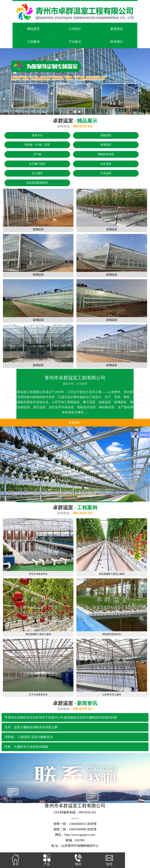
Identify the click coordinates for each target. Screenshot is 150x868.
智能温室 (106, 135)
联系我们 (117, 42)
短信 (109, 860)
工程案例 (33, 42)
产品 (47, 860)
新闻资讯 (117, 29)
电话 (78, 860)
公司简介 (75, 29)
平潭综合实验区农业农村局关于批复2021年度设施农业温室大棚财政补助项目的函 (61, 717)
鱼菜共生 (37, 135)
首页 (16, 860)
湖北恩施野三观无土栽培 (112, 574)
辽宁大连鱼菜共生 (38, 695)
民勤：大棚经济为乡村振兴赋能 (26, 747)
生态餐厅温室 (37, 164)
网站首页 (33, 29)
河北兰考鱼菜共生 (38, 574)
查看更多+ (75, 423)
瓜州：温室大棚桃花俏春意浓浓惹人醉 (31, 727)
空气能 (37, 154)
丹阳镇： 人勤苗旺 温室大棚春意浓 (29, 737)
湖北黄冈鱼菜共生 (112, 634)
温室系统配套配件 (37, 183)
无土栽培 (37, 173)
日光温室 (106, 173)
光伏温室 (106, 164)
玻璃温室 (106, 145)
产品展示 (75, 42)
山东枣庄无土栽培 (112, 695)
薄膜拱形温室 (106, 154)
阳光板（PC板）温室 (37, 145)
